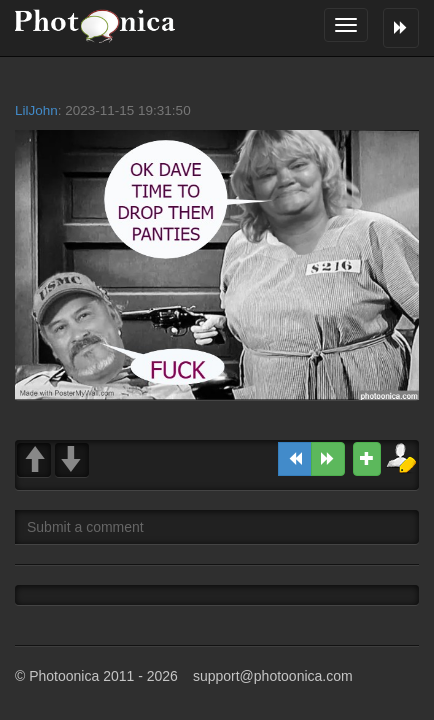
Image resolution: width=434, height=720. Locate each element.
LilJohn (36, 110)
